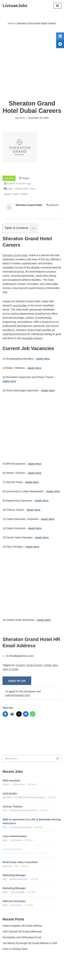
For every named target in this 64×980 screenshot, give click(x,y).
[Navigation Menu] (57, 6)
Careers (20, 665)
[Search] (28, 758)
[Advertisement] (32, 63)
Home (11, 23)
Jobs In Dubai (10, 669)
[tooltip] (60, 36)
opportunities (20, 305)
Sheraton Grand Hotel (15, 255)
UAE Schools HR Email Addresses (22, 931)
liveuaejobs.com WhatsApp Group (22, 937)
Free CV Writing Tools (15, 949)
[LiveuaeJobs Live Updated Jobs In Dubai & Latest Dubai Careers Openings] (15, 6)
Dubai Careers (35, 665)
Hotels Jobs (51, 665)
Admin (22, 118)
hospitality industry (32, 338)
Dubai (26, 178)
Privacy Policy (11, 968)
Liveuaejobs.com (20, 975)
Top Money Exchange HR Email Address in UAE (30, 943)
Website (54, 205)
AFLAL (50, 975)
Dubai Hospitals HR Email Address (22, 926)
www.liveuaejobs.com (17, 695)
